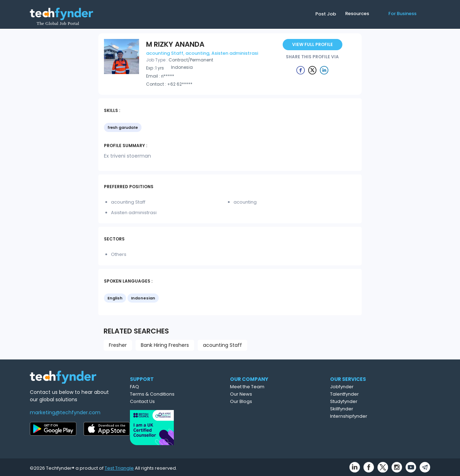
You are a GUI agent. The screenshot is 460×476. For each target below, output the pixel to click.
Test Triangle (119, 466)
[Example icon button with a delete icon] (301, 70)
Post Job (326, 14)
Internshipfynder (380, 416)
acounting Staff (222, 345)
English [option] (115, 298)
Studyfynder (375, 401)
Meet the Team (278, 387)
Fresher (118, 345)
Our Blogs (272, 401)
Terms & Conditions (180, 394)
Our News (272, 394)
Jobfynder (373, 387)
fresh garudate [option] (123, 127)
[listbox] (230, 128)
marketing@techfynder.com (65, 412)
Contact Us (170, 401)
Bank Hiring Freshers (165, 345)
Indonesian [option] (143, 298)
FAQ (162, 387)
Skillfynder (373, 409)
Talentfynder (376, 394)
